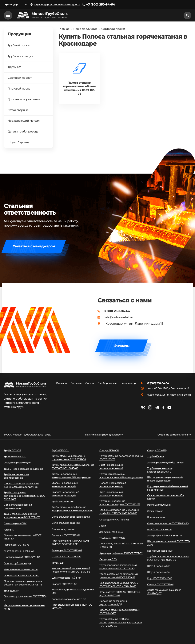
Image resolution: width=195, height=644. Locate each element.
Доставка (76, 383)
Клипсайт (185, 435)
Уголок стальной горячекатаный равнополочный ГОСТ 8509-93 (119, 576)
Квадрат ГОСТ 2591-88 (64, 584)
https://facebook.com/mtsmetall (163, 407)
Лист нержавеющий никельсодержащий (111, 467)
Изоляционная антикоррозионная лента (24, 607)
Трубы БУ (14, 67)
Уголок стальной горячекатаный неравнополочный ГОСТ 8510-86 (71, 570)
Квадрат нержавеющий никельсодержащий (65, 494)
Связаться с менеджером (34, 246)
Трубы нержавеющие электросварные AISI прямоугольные (121, 476)
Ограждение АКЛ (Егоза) (114, 520)
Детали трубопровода (23, 132)
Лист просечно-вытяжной (19, 551)
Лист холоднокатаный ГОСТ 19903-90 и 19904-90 (121, 545)
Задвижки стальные (111, 532)
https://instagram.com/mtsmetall (150, 407)
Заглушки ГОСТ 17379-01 (66, 535)
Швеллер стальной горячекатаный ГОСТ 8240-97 (120, 612)
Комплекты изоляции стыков (21, 569)
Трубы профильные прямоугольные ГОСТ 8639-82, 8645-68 (73, 467)
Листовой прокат (20, 89)
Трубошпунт (11, 591)
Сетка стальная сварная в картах (71, 517)
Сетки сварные (18, 110)
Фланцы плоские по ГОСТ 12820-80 (168, 523)
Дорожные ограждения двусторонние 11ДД (113, 603)
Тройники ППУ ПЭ (62, 502)
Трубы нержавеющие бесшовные (24, 469)
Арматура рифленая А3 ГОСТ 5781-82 (121, 553)
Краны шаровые (157, 517)
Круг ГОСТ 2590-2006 (160, 578)
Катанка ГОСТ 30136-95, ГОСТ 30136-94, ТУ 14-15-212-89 (120, 594)
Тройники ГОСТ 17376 (112, 538)
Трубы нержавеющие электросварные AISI (160, 470)
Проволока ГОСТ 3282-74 (66, 556)
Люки (103, 526)
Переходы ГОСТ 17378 (17, 545)
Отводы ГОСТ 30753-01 (160, 584)
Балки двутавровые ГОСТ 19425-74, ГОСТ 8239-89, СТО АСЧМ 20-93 (120, 585)
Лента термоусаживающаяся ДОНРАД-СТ (164, 592)
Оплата (90, 383)
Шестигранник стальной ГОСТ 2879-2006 (169, 543)
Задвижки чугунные (63, 529)
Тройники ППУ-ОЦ (15, 456)
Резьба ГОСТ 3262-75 (159, 529)
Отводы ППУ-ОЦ (109, 450)
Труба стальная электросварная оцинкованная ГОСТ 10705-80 (118, 567)
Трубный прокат (19, 45)
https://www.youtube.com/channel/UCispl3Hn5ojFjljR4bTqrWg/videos (169, 408)
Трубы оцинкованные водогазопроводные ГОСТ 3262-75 (120, 503)
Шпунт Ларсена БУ (158, 566)
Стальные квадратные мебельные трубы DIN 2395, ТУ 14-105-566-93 (119, 512)
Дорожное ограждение (24, 99)
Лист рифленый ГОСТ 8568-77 (165, 536)
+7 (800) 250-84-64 (101, 4)
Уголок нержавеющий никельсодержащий (65, 485)
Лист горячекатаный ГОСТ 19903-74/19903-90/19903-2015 (71, 542)
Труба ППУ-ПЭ (12, 450)
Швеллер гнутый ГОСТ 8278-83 (22, 557)
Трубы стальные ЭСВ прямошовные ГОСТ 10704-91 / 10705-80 (168, 558)
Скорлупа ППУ (108, 559)
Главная (64, 29)
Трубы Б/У (58, 563)
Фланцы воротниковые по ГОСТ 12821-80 (23, 537)
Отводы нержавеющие (17, 463)
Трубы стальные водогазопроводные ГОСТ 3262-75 (121, 458)
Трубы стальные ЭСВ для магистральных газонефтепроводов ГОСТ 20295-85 (121, 622)
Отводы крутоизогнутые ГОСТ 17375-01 (25, 598)
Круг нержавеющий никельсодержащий (111, 494)
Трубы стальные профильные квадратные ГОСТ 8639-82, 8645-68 (72, 509)
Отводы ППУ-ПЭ (157, 450)
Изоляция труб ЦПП (159, 505)
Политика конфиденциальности (104, 435)
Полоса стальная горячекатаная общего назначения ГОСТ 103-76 (23, 583)
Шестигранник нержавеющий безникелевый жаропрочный (22, 485)
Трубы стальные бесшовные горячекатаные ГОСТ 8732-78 (69, 458)
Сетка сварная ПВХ (15, 523)
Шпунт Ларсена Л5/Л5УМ (66, 578)
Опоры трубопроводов (18, 563)
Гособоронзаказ (107, 383)
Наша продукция (85, 29)
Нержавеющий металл (24, 121)
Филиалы (122, 346)
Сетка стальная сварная (66, 523)
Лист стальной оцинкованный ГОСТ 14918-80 (73, 606)
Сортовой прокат (113, 29)
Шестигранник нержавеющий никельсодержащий (165, 479)
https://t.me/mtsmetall (157, 407)
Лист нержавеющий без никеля (166, 463)
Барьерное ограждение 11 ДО (69, 599)
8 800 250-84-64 (117, 311)
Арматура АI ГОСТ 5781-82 (67, 550)
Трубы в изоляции (20, 56)
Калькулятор (128, 383)
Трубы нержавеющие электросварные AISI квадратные (71, 476)
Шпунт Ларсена (18, 142)
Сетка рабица (155, 511)
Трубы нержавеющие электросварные (16, 476)
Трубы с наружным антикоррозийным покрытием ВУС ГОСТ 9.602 (24, 496)
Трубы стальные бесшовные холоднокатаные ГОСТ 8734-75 (22, 516)
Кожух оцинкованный (160, 551)
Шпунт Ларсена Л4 (158, 572)
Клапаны (9, 530)
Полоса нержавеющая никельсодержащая (113, 485)
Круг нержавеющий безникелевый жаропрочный (168, 488)
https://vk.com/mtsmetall (143, 407)
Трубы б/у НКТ (156, 456)
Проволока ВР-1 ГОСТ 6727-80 (21, 575)
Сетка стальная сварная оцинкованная (18, 506)
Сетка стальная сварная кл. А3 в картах (166, 497)
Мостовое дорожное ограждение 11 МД (73, 591)
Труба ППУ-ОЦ (60, 450)
